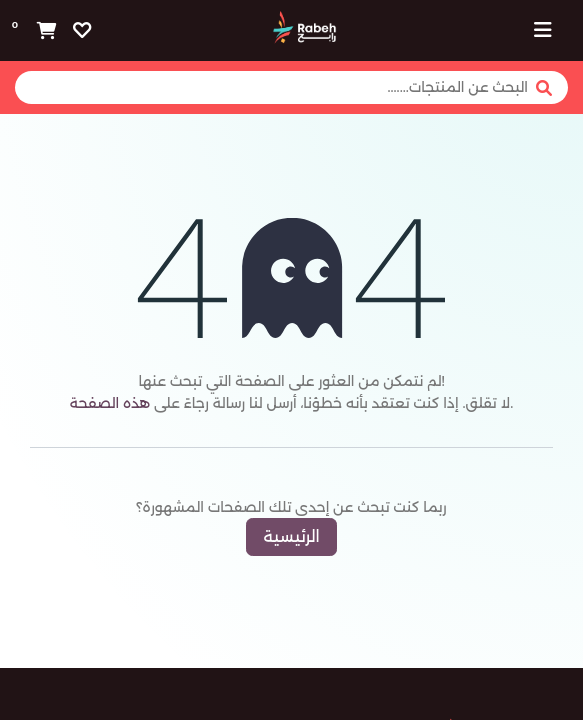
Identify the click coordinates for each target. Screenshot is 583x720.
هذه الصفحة (110, 403)
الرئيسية (291, 536)
